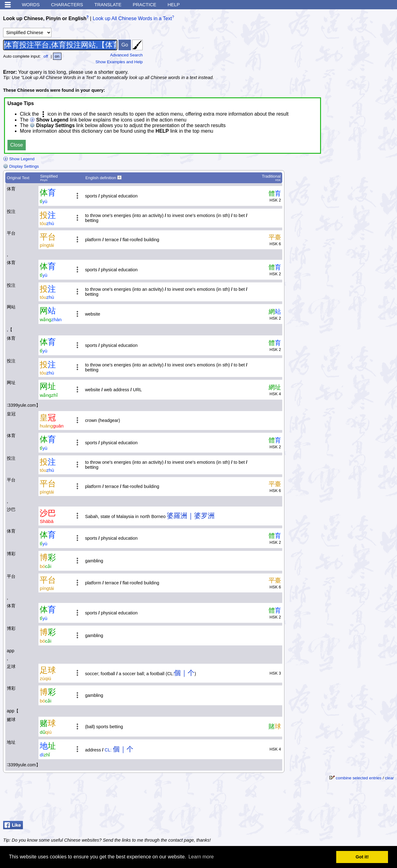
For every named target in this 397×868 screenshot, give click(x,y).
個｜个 (184, 673)
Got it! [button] (362, 857)
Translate (108, 4)
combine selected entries (359, 778)
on (57, 56)
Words (31, 4)
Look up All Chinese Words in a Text (132, 18)
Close (17, 145)
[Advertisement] (347, 51)
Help (174, 4)
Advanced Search (126, 55)
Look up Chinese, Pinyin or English (45, 18)
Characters (67, 4)
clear (389, 778)
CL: (108, 750)
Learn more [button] (201, 857)
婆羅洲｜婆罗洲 (191, 516)
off (46, 56)
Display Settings (21, 166)
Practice (145, 4)
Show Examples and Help (119, 62)
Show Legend (19, 159)
